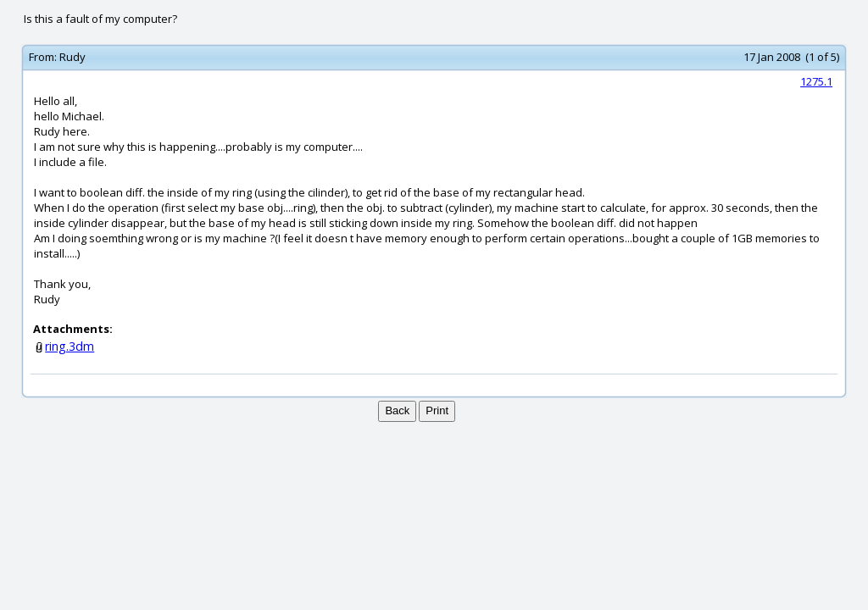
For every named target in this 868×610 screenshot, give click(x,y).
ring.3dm (70, 346)
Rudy (72, 57)
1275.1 (816, 81)
